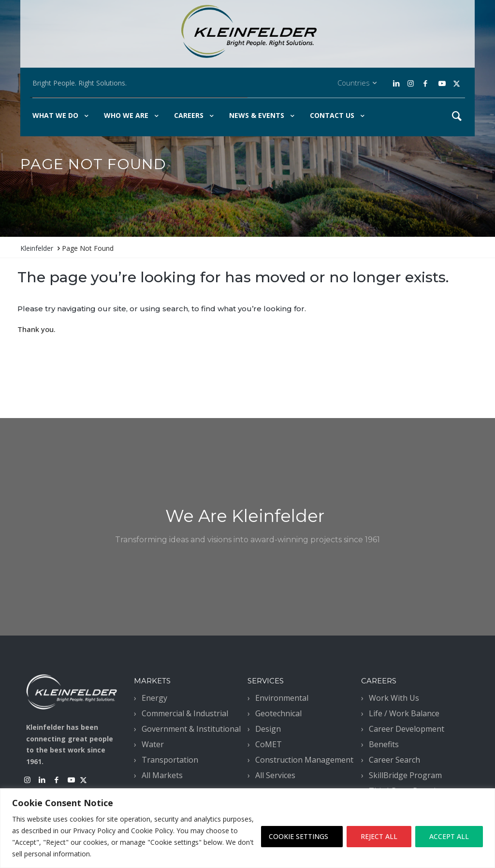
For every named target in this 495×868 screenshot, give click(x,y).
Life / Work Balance (404, 713)
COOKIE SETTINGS (298, 836)
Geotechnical (278, 713)
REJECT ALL (379, 836)
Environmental (282, 698)
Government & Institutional (191, 729)
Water (153, 744)
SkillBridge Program (405, 775)
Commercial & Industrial (185, 713)
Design (268, 729)
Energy (154, 698)
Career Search (394, 760)
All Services (275, 775)
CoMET (269, 744)
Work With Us (394, 698)
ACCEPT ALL (449, 836)
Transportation (170, 760)
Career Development (407, 729)
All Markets (162, 775)
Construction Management (304, 760)
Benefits (384, 744)
